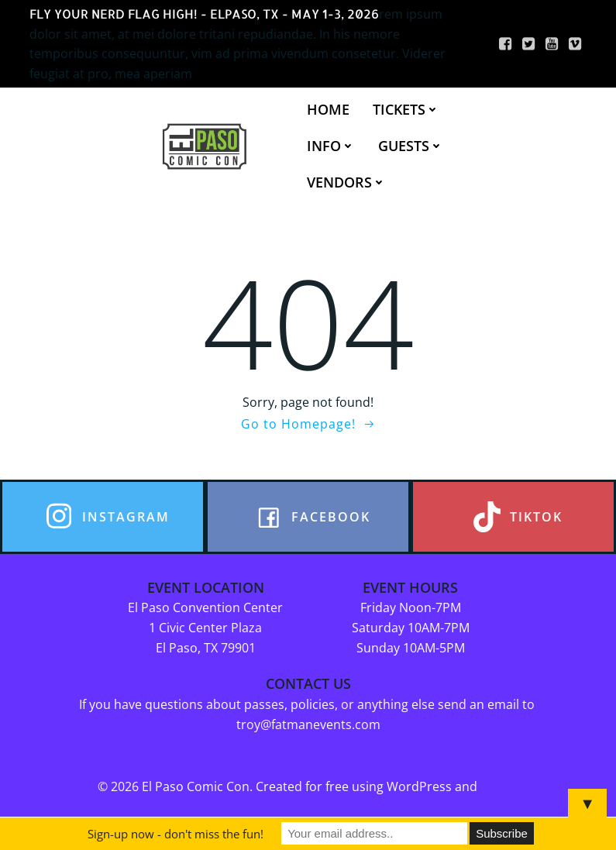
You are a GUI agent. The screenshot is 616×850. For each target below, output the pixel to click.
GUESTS (411, 146)
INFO (331, 146)
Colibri (499, 786)
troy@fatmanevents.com (308, 724)
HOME (328, 109)
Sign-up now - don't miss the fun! (176, 834)
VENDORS (346, 182)
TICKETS (406, 109)
